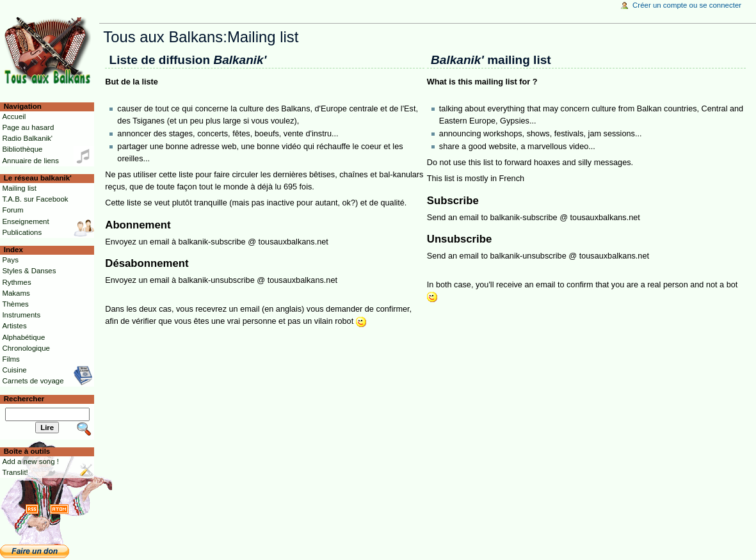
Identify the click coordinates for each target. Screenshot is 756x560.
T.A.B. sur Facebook (35, 199)
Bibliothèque (22, 149)
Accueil (14, 116)
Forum (12, 210)
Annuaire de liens (30, 161)
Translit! (15, 472)
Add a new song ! (30, 461)
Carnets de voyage (33, 381)
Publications (22, 232)
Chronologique (26, 348)
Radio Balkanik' (27, 138)
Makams (16, 293)
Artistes (14, 326)
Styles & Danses (29, 271)
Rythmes (16, 282)
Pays (10, 260)
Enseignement (25, 221)
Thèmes (15, 304)
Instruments (21, 315)
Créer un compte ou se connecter (687, 5)
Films (11, 359)
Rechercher (24, 399)
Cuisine (14, 370)
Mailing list (19, 188)
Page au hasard (28, 127)
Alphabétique (23, 337)
